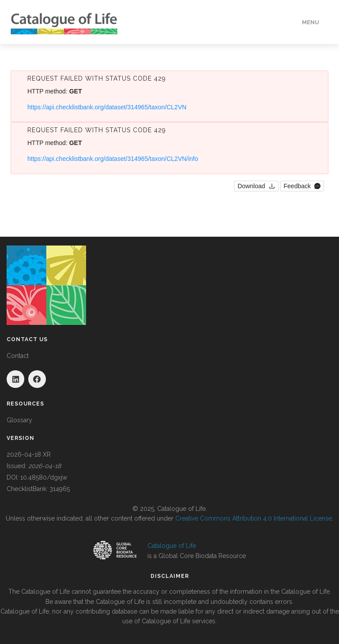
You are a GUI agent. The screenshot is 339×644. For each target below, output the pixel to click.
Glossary (19, 420)
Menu (311, 22)
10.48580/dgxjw (44, 477)
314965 (60, 489)
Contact (18, 356)
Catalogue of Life (172, 546)
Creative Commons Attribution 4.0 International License (254, 518)
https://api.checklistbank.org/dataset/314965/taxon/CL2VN (107, 107)
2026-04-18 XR (29, 454)
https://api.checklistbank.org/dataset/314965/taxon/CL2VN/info (113, 159)
